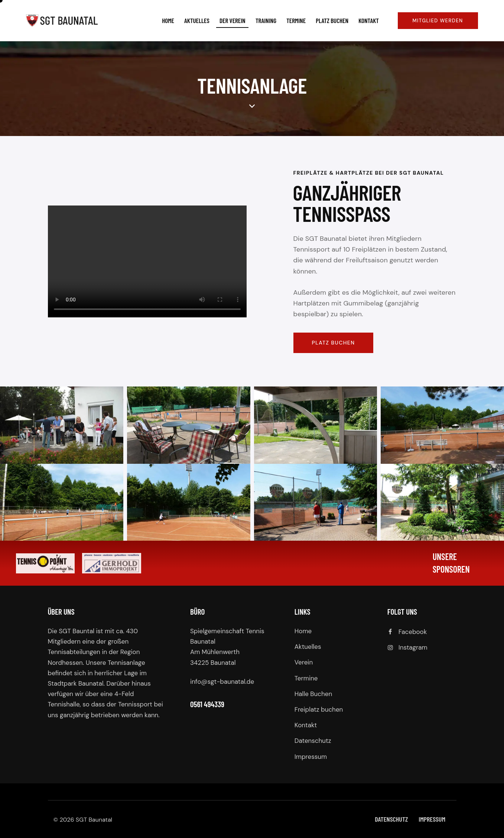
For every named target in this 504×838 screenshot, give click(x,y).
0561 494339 (207, 704)
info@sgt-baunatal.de (222, 682)
